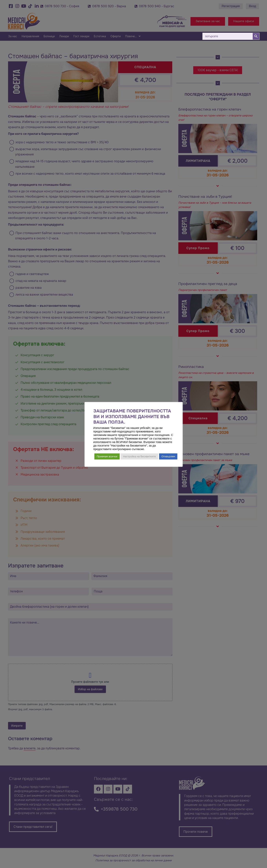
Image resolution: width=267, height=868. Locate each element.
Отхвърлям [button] (168, 456)
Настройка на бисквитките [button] (139, 456)
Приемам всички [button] (107, 456)
